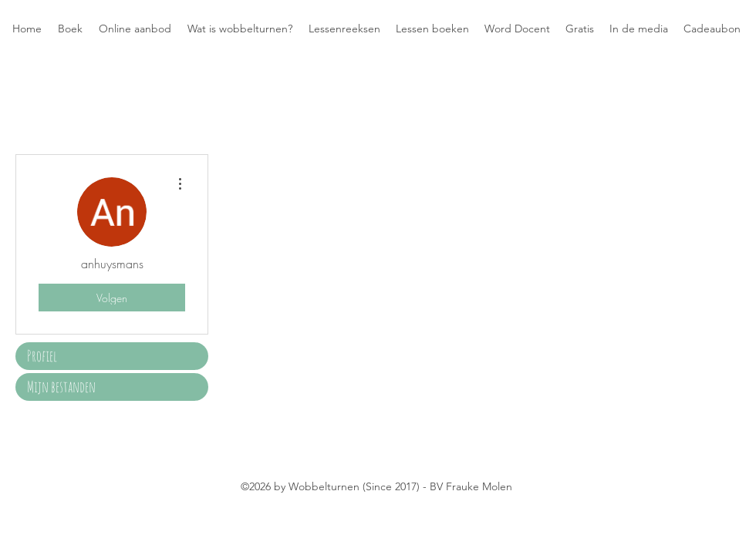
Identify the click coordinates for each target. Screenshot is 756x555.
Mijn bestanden (61, 387)
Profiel (42, 356)
